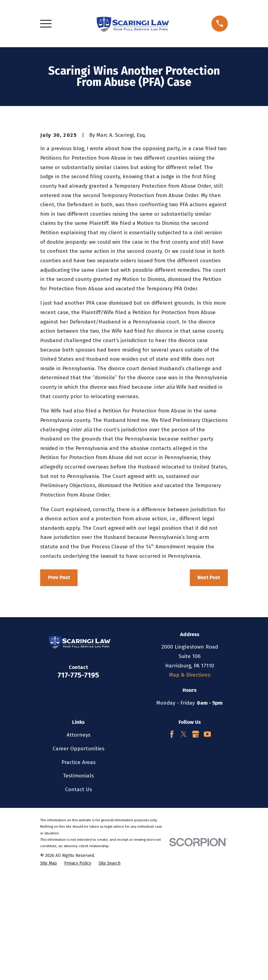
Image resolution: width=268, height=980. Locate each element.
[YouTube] (207, 838)
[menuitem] (49, 967)
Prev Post (59, 681)
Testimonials (78, 879)
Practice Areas (78, 866)
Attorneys (78, 838)
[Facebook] (172, 838)
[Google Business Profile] (196, 838)
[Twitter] (184, 838)
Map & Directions (190, 778)
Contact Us (78, 893)
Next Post (209, 681)
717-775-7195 (78, 779)
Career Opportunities (78, 852)
